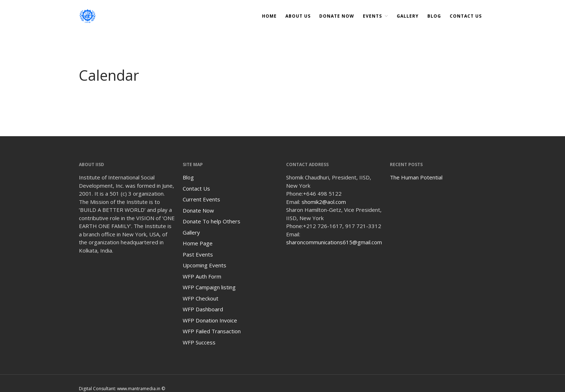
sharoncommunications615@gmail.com (334, 242)
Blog (434, 16)
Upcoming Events (204, 265)
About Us (298, 16)
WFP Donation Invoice (210, 320)
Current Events (201, 199)
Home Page (198, 243)
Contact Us (466, 16)
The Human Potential (416, 177)
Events (372, 16)
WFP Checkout (201, 298)
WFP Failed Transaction (212, 331)
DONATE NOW (337, 16)
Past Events (198, 254)
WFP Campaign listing (209, 287)
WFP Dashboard (203, 309)
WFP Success (199, 342)
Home (269, 16)
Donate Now (198, 210)
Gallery (408, 16)
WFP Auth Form (202, 276)
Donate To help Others (212, 221)
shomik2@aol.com (324, 202)
